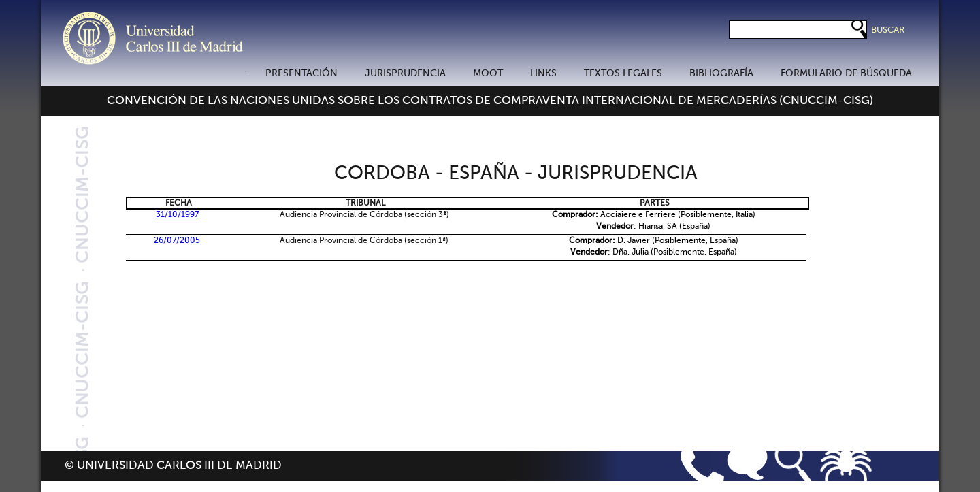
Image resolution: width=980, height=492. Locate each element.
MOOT (488, 73)
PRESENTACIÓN (301, 73)
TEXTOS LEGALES (623, 73)
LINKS (543, 73)
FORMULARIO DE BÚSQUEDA (846, 73)
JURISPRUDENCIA (405, 73)
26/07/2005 (177, 241)
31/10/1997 (177, 215)
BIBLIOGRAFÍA (721, 73)
